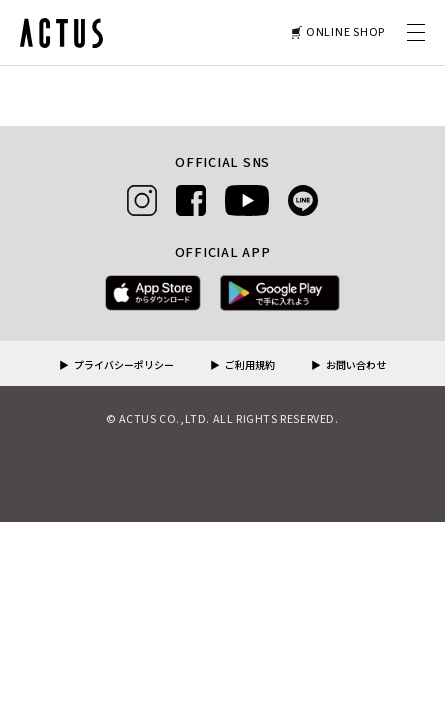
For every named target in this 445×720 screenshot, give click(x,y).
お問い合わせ (356, 366)
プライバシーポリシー (124, 366)
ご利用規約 (250, 366)
